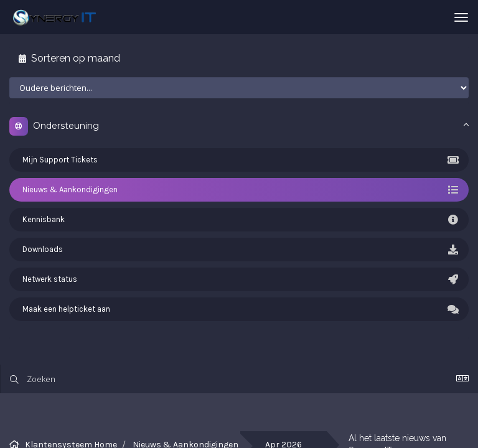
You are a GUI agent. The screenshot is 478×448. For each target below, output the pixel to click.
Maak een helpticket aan (239, 309)
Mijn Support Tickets (239, 160)
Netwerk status (239, 279)
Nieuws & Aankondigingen (239, 190)
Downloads (239, 250)
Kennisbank (239, 220)
